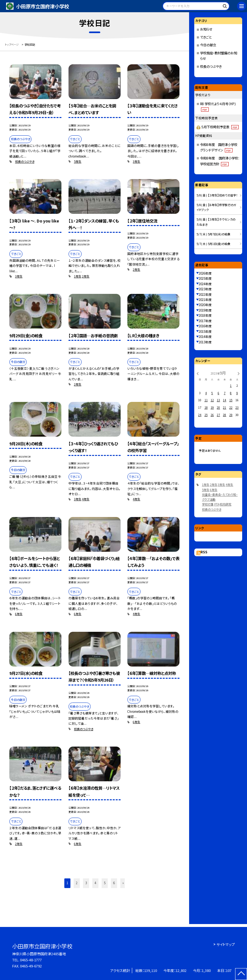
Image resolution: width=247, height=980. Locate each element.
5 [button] (105, 883)
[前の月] (197, 373)
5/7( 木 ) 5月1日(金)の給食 (213, 244)
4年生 (86, 499)
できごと (206, 37)
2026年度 (205, 273)
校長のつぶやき (25, 162)
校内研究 (225, 504)
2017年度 (205, 321)
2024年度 (205, 284)
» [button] (123, 883)
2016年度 (205, 326)
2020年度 (205, 305)
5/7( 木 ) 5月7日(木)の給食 (213, 234)
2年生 (86, 276)
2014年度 (205, 337)
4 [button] (95, 883)
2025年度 (205, 278)
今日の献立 (208, 45)
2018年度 (205, 315)
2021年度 (205, 300)
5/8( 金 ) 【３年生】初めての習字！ (217, 195)
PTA (217, 504)
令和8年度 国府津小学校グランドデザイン (219, 147)
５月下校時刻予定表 (220, 127)
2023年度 (205, 289)
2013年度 (205, 342)
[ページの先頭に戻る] (241, 974)
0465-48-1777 (31, 960)
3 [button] (86, 883)
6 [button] (114, 883)
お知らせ (206, 29)
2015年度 (205, 331)
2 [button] (77, 883)
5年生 (78, 162)
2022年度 (205, 295)
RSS (204, 552)
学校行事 (208, 504)
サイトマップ (226, 944)
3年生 (137, 162)
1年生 (78, 276)
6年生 (19, 614)
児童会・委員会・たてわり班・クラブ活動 (220, 497)
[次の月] (239, 373)
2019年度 (205, 310)
